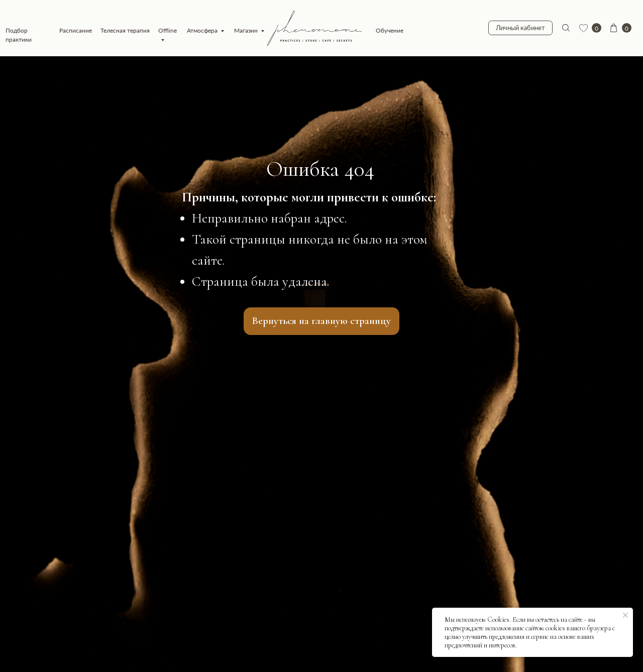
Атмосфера (202, 30)
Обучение (390, 30)
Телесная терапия (125, 30)
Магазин (246, 30)
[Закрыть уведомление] (625, 615)
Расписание (76, 30)
